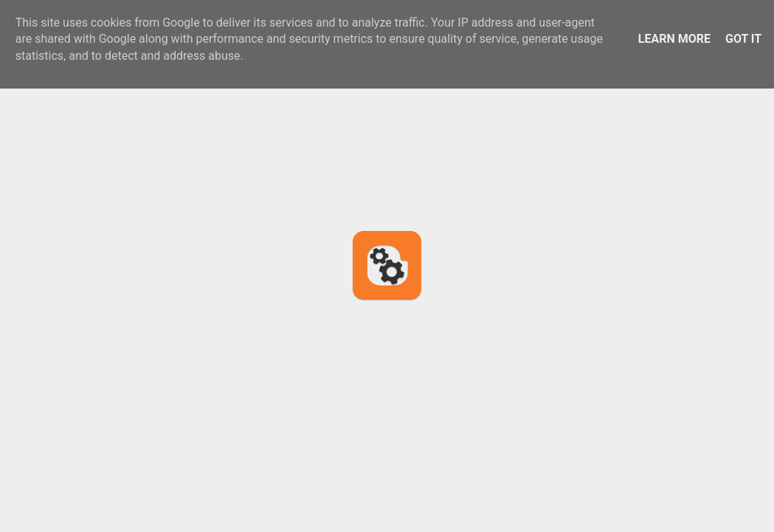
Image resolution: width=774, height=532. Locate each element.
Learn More (674, 39)
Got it (743, 39)
